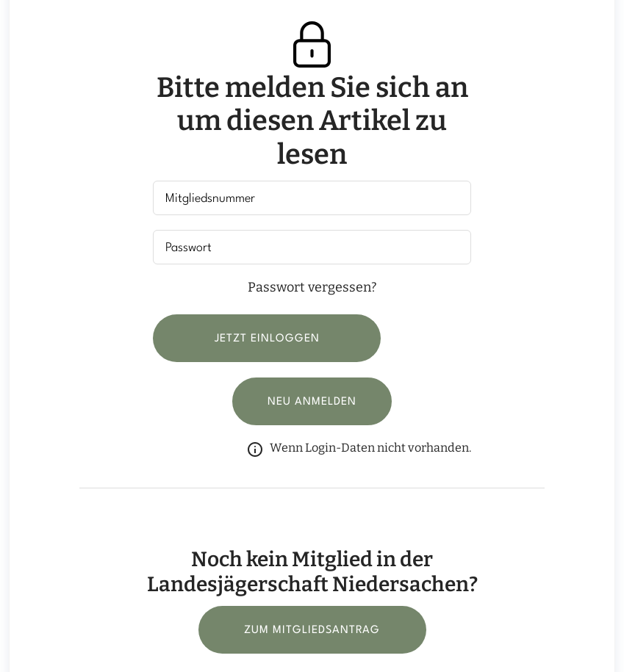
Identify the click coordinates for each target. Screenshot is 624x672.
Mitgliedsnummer (210, 199)
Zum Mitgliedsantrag (312, 631)
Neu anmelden (312, 402)
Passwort (189, 248)
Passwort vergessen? (312, 287)
